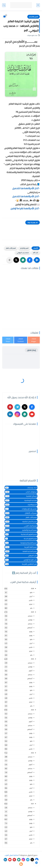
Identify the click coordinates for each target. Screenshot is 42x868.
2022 (32, 753)
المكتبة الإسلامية (21, 500)
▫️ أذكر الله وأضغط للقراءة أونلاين (25, 208)
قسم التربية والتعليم (21, 530)
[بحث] (4, 5)
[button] (30, 260)
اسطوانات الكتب (21, 492)
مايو (31, 592)
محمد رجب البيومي (23, 253)
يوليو (31, 631)
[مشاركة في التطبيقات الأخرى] (10, 260)
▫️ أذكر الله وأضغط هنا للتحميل (26, 188)
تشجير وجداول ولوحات (21, 509)
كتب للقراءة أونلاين (21, 560)
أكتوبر (31, 671)
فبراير (31, 604)
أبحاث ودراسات (21, 488)
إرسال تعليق (31, 350)
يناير (31, 608)
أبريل (31, 596)
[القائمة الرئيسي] (38, 5)
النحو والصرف (21, 505)
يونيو (31, 635)
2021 (32, 804)
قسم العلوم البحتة (21, 539)
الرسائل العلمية (21, 496)
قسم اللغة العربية (21, 547)
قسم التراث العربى (21, 526)
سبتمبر (30, 624)
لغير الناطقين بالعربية (21, 564)
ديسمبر (30, 616)
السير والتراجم (34, 17)
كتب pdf (36, 253)
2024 (32, 659)
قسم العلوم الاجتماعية (21, 534)
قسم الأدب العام (11, 248)
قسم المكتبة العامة (21, 551)
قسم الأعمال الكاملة (21, 522)
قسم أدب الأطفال (21, 513)
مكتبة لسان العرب (11, 855)
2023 (32, 710)
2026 (32, 588)
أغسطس (30, 628)
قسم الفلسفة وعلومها (21, 543)
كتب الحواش (21, 556)
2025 (32, 612)
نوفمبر (30, 620)
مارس (31, 600)
